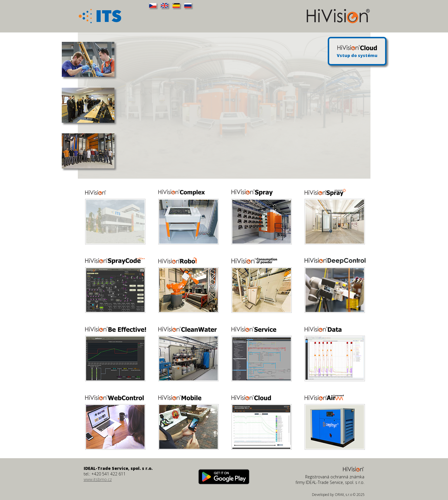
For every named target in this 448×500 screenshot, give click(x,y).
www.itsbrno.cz (98, 479)
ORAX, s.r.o (343, 495)
